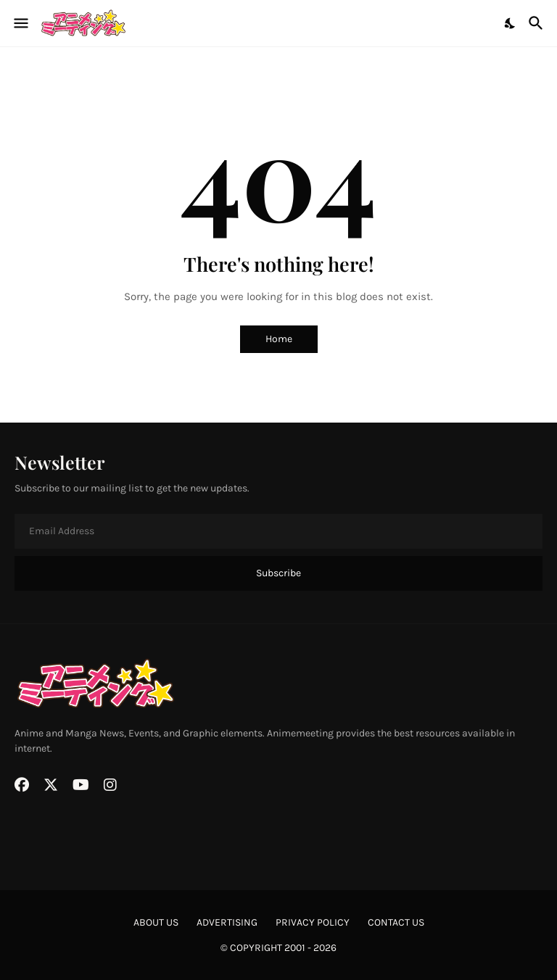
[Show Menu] (20, 23)
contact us (396, 922)
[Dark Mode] (511, 23)
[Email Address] (278, 531)
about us (156, 922)
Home (279, 339)
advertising (227, 922)
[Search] (538, 23)
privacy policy (313, 922)
